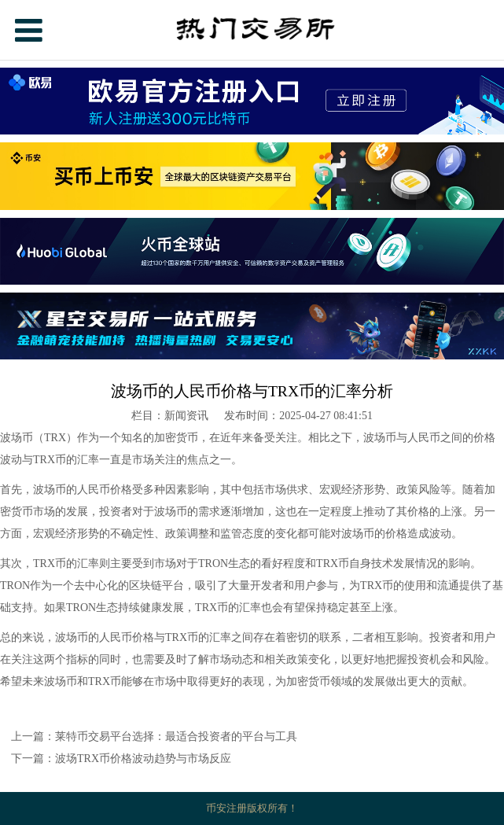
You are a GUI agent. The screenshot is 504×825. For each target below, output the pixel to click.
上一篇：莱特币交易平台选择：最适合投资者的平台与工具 (154, 737)
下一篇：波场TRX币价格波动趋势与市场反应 (121, 759)
